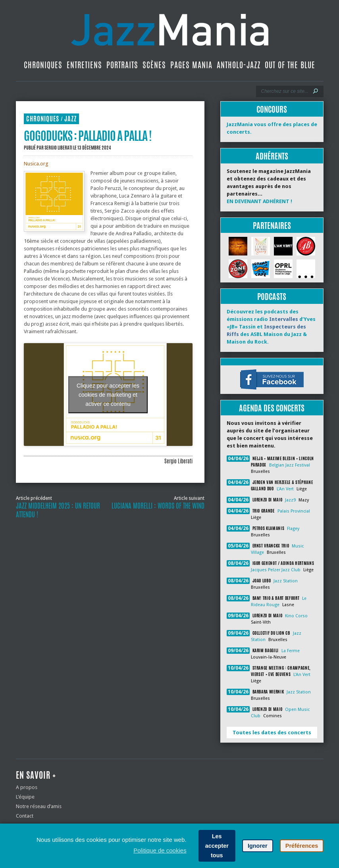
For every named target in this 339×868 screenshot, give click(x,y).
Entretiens (84, 65)
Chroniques (43, 65)
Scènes (154, 65)
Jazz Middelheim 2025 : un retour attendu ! (58, 510)
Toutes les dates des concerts (272, 733)
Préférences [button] (302, 846)
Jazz (70, 119)
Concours (272, 109)
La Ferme (291, 651)
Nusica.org (36, 164)
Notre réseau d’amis (39, 806)
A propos (27, 787)
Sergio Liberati (58, 148)
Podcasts (272, 297)
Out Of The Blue (290, 65)
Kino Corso (296, 616)
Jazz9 (290, 500)
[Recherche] (284, 91)
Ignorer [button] (258, 846)
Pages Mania (191, 65)
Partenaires (272, 226)
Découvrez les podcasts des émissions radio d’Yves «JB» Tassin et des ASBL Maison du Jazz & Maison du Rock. (271, 327)
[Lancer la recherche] (316, 91)
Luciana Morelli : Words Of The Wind (158, 506)
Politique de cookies (160, 850)
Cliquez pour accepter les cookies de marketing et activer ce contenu (108, 394)
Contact (25, 816)
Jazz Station (286, 581)
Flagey (293, 529)
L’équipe (25, 797)
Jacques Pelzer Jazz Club (276, 570)
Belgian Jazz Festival (290, 465)
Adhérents (272, 156)
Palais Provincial (294, 511)
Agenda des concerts (272, 408)
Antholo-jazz (239, 65)
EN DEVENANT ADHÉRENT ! (259, 201)
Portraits (122, 65)
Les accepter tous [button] (217, 846)
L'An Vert (285, 489)
